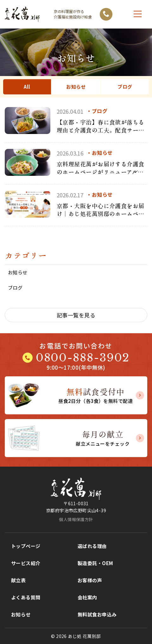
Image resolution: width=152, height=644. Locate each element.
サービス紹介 (26, 563)
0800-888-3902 (83, 358)
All (27, 87)
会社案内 (87, 597)
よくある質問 (26, 597)
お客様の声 (90, 580)
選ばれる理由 (92, 546)
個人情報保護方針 (76, 519)
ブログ (125, 87)
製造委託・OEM (95, 563)
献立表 (18, 580)
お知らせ (76, 87)
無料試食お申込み (97, 614)
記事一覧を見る (76, 315)
